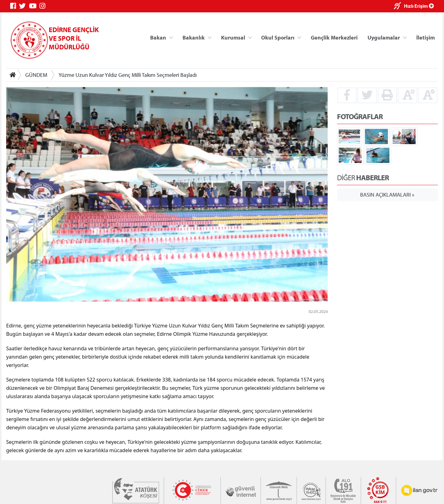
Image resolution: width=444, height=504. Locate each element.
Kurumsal (233, 37)
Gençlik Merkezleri (334, 37)
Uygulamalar (384, 37)
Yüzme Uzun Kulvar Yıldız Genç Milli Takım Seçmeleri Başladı (128, 75)
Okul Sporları (278, 37)
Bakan (158, 37)
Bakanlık (194, 37)
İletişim (425, 37)
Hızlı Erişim (419, 6)
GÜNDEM (36, 75)
